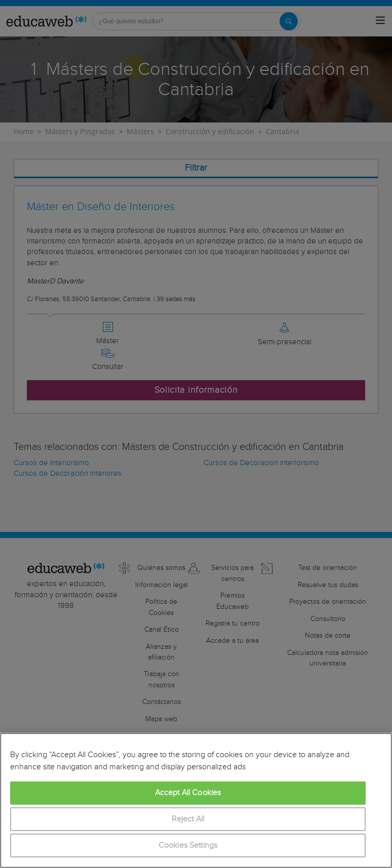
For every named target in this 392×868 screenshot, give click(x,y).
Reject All (188, 819)
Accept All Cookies (188, 793)
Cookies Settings (188, 845)
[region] (196, 800)
